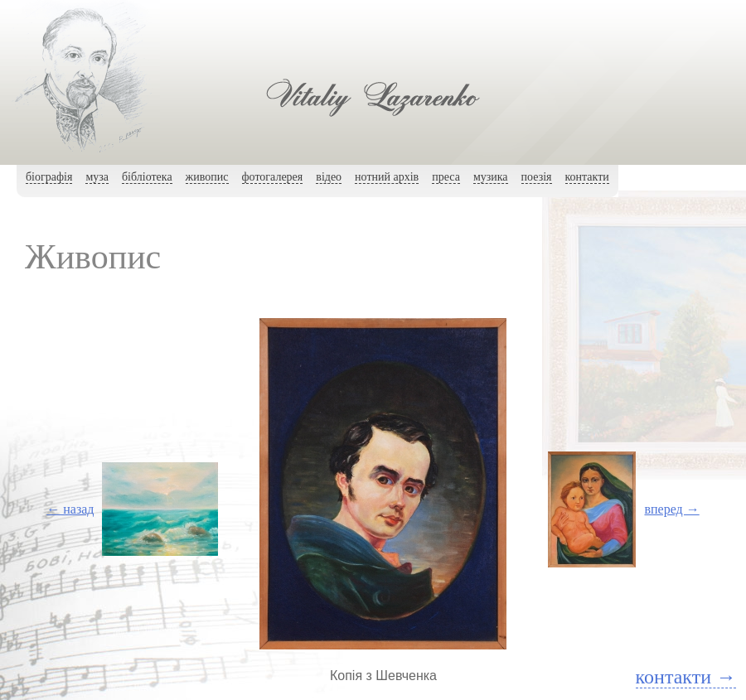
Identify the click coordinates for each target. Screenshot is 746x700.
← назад (70, 509)
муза (97, 177)
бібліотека (147, 177)
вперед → (671, 509)
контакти (587, 177)
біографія (49, 177)
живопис (207, 177)
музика (491, 177)
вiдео (329, 177)
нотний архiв (387, 177)
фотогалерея (273, 177)
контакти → (686, 677)
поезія (537, 177)
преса (446, 177)
